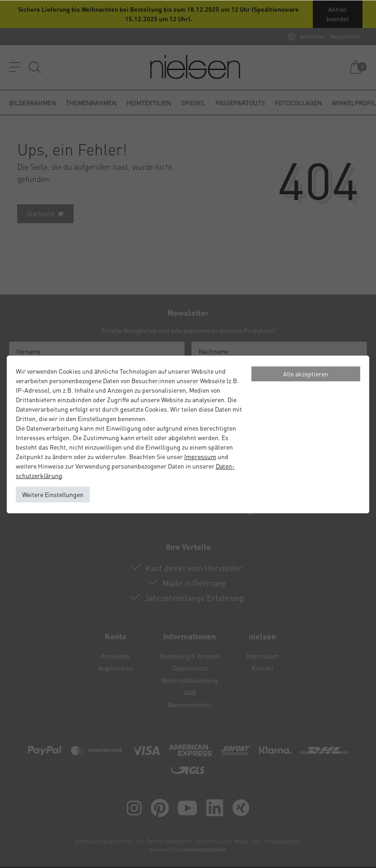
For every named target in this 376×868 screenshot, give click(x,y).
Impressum (200, 456)
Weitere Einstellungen (53, 494)
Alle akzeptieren (306, 374)
